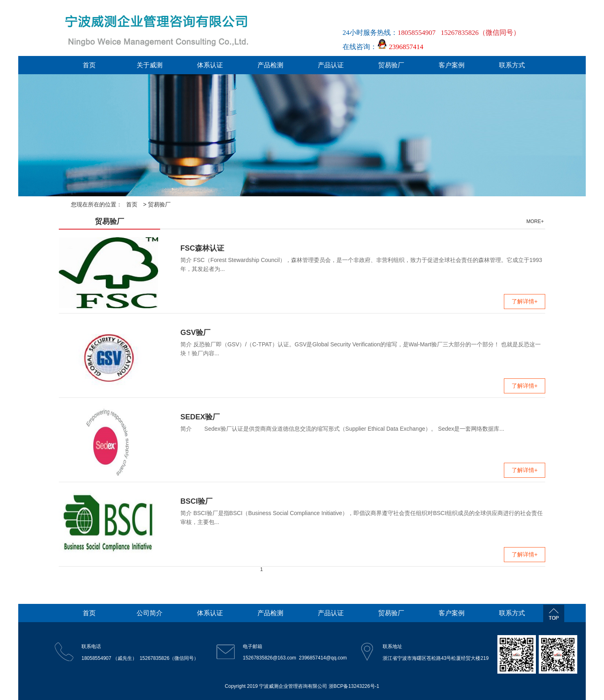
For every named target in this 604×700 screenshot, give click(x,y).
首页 (89, 65)
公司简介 (150, 613)
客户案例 (452, 65)
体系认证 (210, 65)
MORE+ (535, 221)
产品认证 (331, 65)
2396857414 (400, 47)
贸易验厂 (391, 65)
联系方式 (512, 65)
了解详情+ (525, 301)
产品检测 (270, 65)
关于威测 (150, 65)
